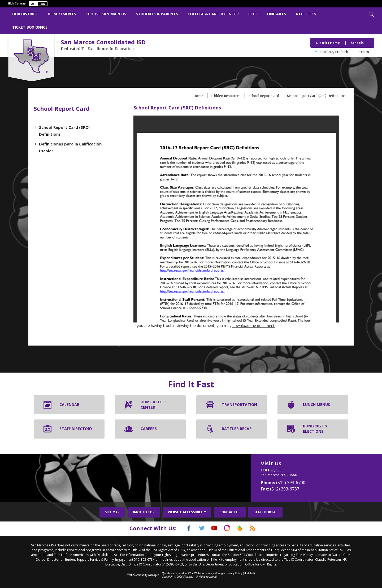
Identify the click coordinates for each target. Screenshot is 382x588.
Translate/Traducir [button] (333, 52)
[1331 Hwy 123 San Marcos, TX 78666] (302, 473)
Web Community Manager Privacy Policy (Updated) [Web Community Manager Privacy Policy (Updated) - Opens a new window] (224, 573)
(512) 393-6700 (291, 483)
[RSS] (259, 528)
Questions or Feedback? (176, 573)
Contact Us (230, 512)
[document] (233, 219)
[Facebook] (182, 528)
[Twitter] (198, 528)
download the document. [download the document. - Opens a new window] (261, 326)
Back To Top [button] (144, 512)
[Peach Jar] (244, 528)
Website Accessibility (187, 512)
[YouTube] (213, 528)
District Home (328, 43)
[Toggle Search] (371, 14)
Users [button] (364, 52)
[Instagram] (228, 528)
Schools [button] (357, 43)
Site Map (112, 512)
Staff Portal (265, 512)
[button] (38, 4)
